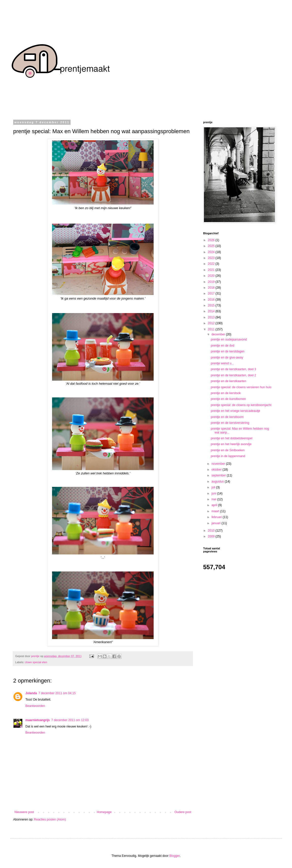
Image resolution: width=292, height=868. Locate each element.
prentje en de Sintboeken (228, 450)
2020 (212, 276)
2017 (212, 293)
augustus (218, 482)
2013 (212, 317)
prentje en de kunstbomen (228, 399)
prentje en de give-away (227, 358)
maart (216, 511)
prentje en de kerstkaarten (228, 381)
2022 (212, 264)
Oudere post (183, 812)
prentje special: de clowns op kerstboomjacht (241, 405)
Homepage (104, 812)
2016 (212, 300)
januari (216, 523)
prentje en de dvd (223, 346)
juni (214, 493)
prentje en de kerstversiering (230, 423)
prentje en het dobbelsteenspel (232, 438)
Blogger (175, 856)
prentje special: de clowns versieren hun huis (241, 387)
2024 (212, 252)
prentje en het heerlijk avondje (231, 444)
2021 (212, 270)
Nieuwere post (24, 812)
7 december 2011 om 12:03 (70, 720)
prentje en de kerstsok (226, 393)
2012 (212, 323)
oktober (217, 470)
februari (217, 517)
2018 (212, 288)
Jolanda (31, 693)
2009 (212, 536)
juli (214, 487)
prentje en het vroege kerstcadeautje (236, 411)
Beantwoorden (35, 706)
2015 (212, 305)
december (219, 334)
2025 (212, 246)
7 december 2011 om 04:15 (57, 693)
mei (214, 499)
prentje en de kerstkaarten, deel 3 (233, 369)
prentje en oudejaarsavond (229, 339)
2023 (212, 258)
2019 (212, 282)
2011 (212, 329)
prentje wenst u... (222, 363)
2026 (212, 240)
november (219, 464)
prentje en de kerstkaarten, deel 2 (233, 375)
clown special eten (36, 662)
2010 (212, 531)
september (219, 475)
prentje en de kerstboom (227, 417)
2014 (212, 311)
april (215, 505)
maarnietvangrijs (38, 720)
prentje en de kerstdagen (228, 351)
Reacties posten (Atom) (50, 819)
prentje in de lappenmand (228, 456)
